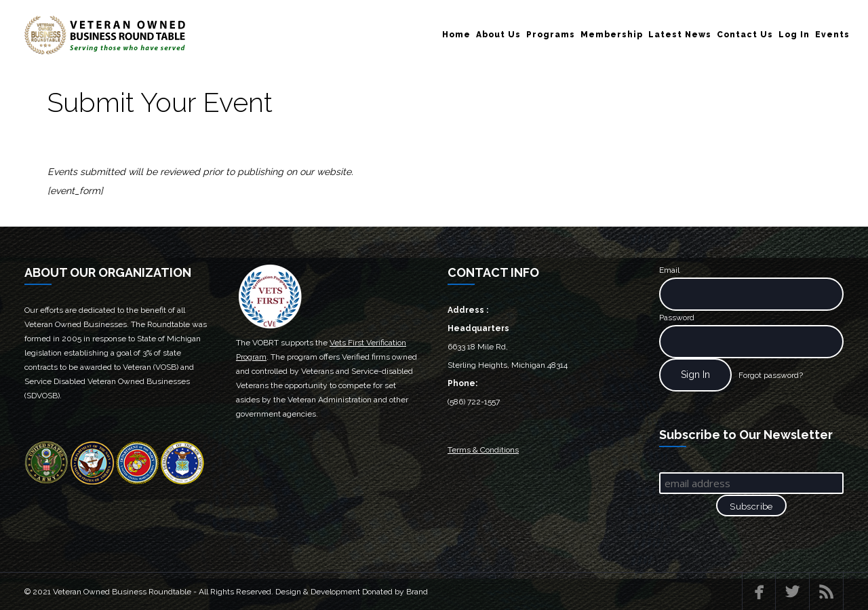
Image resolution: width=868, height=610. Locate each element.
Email (669, 270)
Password (677, 318)
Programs (551, 35)
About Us (498, 35)
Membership (612, 35)
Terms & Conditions (483, 450)
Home (456, 35)
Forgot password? (771, 375)
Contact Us (745, 35)
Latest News (680, 35)
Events (832, 35)
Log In (794, 35)
